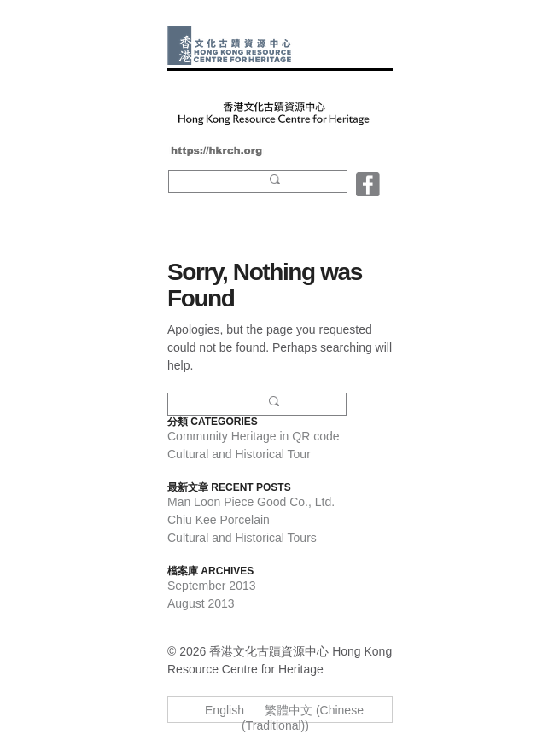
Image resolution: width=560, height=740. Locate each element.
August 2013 (201, 603)
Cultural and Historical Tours (242, 538)
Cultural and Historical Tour (239, 454)
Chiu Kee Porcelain (219, 520)
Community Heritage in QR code (254, 436)
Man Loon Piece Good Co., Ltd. (251, 502)
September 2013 (212, 586)
